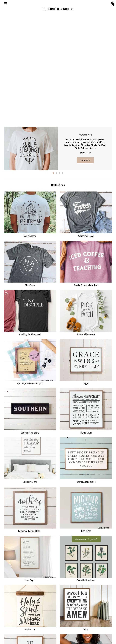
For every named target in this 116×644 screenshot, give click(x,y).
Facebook (64, 630)
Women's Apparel (86, 126)
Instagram (64, 626)
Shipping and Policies (41, 633)
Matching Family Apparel (30, 224)
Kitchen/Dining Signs (86, 372)
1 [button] (53, 65)
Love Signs (30, 470)
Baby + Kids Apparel (86, 224)
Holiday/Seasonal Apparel (86, 568)
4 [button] (63, 65)
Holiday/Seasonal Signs (30, 568)
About (34, 630)
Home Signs (86, 323)
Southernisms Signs (30, 323)
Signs (86, 273)
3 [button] (60, 65)
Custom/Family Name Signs (30, 273)
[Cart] (113, 5)
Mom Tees (30, 175)
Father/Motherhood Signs (30, 421)
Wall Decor (30, 519)
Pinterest (64, 633)
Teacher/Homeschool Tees (86, 175)
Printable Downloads (86, 470)
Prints (86, 519)
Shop (34, 626)
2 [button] (56, 65)
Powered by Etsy (95, 636)
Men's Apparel (30, 126)
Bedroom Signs (30, 372)
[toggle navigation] (5, 4)
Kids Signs (86, 421)
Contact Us (36, 637)
